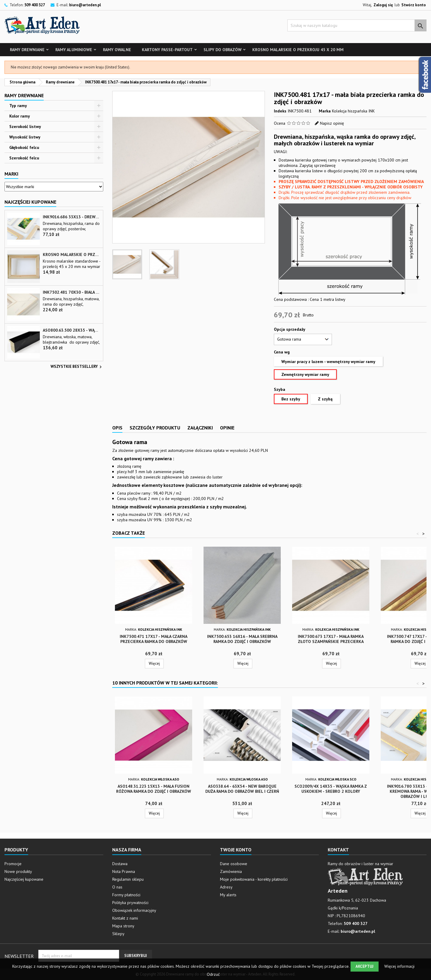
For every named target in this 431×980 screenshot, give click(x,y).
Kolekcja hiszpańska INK (353, 111)
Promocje (13, 864)
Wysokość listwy (25, 137)
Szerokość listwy (25, 126)
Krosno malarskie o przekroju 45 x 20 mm (298, 50)
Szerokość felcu (24, 158)
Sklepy (118, 934)
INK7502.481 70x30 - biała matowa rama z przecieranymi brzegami (72, 292)
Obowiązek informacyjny (134, 910)
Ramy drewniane (27, 50)
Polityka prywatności (130, 903)
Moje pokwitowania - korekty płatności (254, 879)
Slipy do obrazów (223, 50)
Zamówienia (231, 871)
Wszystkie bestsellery (77, 367)
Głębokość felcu (24, 147)
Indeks (280, 111)
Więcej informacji (399, 966)
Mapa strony (123, 926)
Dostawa (120, 864)
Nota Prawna (124, 871)
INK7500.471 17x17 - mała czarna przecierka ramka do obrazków (154, 639)
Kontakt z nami (125, 918)
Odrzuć (213, 974)
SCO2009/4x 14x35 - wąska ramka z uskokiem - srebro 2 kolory (331, 789)
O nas (117, 887)
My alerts (228, 895)
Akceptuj (365, 966)
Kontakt (338, 850)
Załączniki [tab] (200, 428)
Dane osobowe (234, 864)
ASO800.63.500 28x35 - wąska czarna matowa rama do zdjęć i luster (72, 330)
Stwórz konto (414, 5)
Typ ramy (18, 106)
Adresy (226, 887)
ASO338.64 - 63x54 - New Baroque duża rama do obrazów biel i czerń (242, 789)
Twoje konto (236, 850)
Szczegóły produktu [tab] (155, 428)
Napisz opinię (332, 123)
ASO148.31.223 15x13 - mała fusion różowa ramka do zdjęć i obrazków (154, 789)
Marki (11, 174)
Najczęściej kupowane (24, 879)
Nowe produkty (18, 871)
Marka (325, 111)
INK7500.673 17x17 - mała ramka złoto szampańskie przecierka (331, 639)
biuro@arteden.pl (85, 5)
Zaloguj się (383, 5)
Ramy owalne (117, 50)
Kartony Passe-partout (167, 50)
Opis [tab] (117, 428)
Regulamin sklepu (128, 879)
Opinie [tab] (227, 428)
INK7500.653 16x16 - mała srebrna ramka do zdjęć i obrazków (242, 639)
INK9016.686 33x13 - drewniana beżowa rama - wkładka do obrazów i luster (72, 217)
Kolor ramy (20, 116)
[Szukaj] (357, 25)
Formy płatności (126, 895)
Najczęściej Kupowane (30, 202)
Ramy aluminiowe (74, 50)
